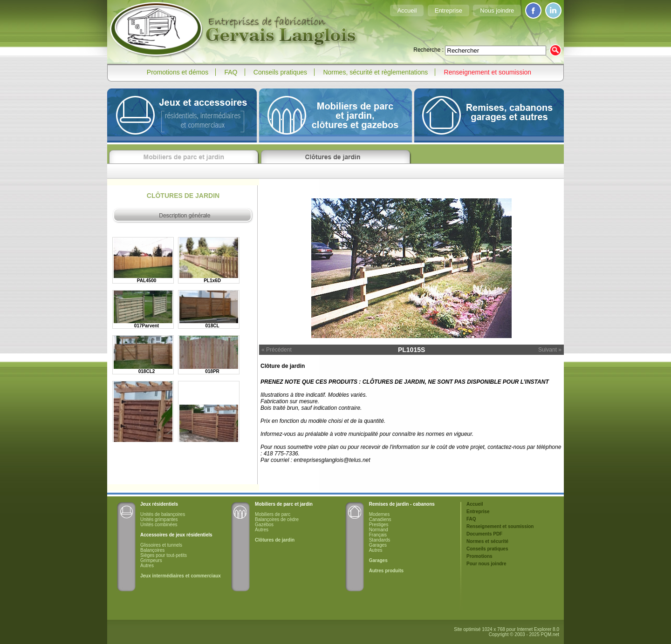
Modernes (379, 514)
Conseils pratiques (280, 72)
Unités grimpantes (159, 519)
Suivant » (550, 350)
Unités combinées (159, 525)
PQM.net (550, 634)
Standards (380, 540)
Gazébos (264, 525)
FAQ (231, 72)
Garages (378, 545)
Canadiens (380, 519)
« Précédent (277, 350)
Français (378, 535)
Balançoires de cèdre (277, 519)
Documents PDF (484, 534)
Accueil (407, 10)
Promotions (479, 556)
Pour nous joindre (486, 564)
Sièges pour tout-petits (164, 555)
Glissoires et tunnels (161, 545)
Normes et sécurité (487, 541)
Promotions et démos (178, 72)
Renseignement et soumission (488, 72)
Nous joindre (497, 10)
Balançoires (152, 550)
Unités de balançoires (163, 514)
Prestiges (379, 525)
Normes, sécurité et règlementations (375, 72)
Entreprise (448, 10)
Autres (147, 566)
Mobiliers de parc (273, 514)
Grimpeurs (151, 560)
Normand (379, 530)
